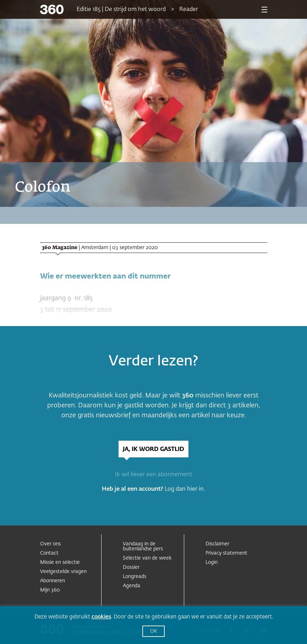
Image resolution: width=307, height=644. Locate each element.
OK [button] (153, 631)
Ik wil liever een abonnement (153, 475)
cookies (101, 617)
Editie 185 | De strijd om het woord (121, 10)
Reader (189, 10)
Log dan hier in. (185, 489)
